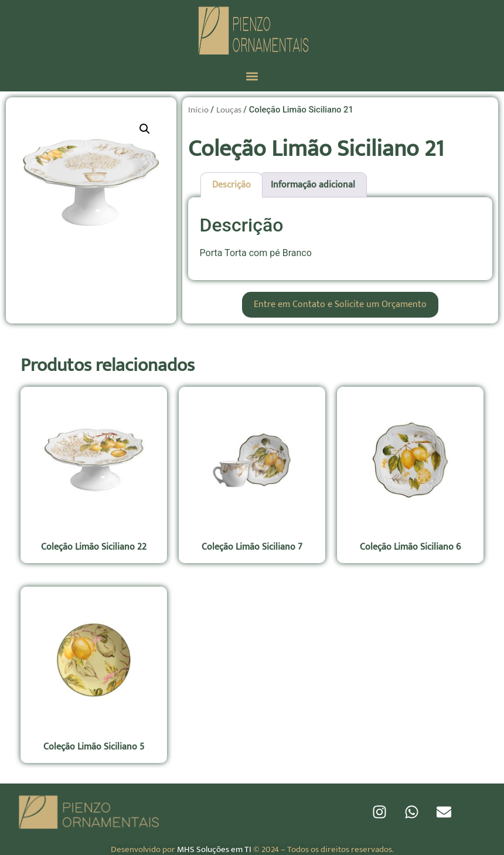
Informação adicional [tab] (313, 185)
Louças (229, 110)
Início (198, 110)
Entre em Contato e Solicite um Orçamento (340, 304)
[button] (252, 76)
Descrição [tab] (231, 185)
